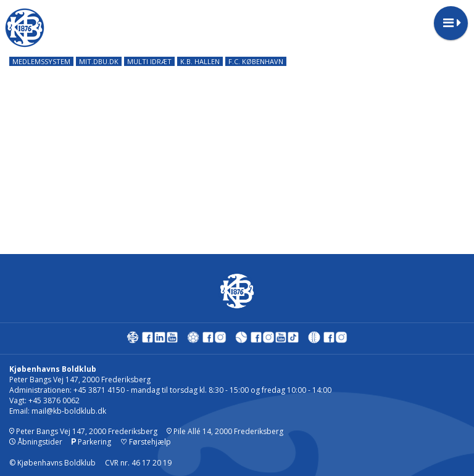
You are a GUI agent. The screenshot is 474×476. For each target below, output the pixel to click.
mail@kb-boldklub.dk (69, 411)
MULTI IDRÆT (149, 61)
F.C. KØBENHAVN (256, 61)
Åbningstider (36, 442)
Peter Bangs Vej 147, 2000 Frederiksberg (83, 431)
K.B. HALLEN (200, 61)
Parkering (91, 442)
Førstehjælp (146, 442)
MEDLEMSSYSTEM (41, 61)
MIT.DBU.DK (99, 61)
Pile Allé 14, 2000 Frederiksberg (225, 431)
